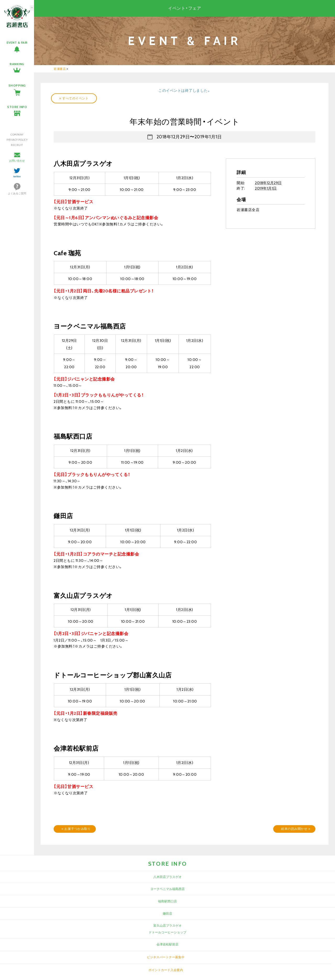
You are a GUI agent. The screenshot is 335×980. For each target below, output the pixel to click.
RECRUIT (17, 145)
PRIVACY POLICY (17, 140)
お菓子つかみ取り (76, 829)
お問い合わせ (17, 161)
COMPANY (17, 135)
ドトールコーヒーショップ (167, 932)
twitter (17, 176)
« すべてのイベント (74, 98)
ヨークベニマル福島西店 (167, 889)
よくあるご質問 (17, 193)
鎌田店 (167, 913)
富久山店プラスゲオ (167, 925)
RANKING (17, 64)
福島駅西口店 (167, 901)
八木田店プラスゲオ (167, 877)
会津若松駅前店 (167, 944)
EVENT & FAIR (17, 43)
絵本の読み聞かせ (296, 829)
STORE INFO (17, 107)
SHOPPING (17, 85)
